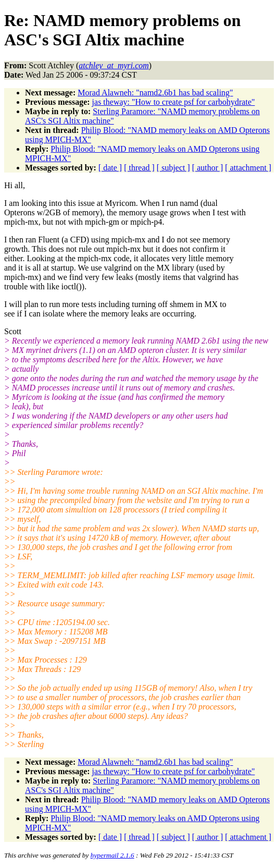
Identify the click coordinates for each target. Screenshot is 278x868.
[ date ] (110, 168)
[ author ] (208, 168)
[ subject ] (173, 168)
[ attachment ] (248, 168)
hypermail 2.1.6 (112, 855)
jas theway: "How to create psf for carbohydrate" (174, 102)
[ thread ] (139, 168)
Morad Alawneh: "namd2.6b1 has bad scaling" (155, 93)
